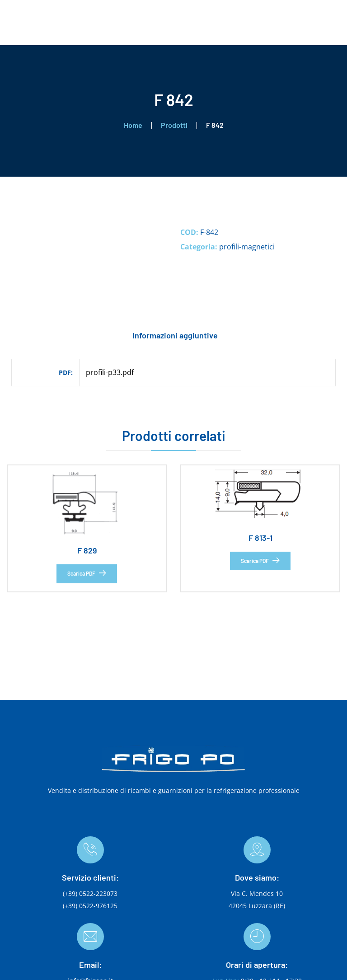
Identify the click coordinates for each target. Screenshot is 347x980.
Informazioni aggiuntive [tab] (175, 335)
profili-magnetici (247, 247)
